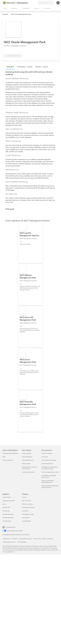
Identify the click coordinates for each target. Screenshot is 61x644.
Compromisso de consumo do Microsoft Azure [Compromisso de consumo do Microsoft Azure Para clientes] (30, 468)
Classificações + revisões (25, 67)
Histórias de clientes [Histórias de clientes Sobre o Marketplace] (8, 460)
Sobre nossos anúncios (10, 542)
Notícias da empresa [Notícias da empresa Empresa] (27, 504)
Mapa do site (7, 539)
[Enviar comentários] (29, 3)
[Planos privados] (36, 3)
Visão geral (10, 67)
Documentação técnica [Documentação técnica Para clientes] (28, 460)
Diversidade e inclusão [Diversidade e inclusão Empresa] (28, 514)
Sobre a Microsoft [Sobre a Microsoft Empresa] (27, 501)
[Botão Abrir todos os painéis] (5, 8)
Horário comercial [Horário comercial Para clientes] (27, 453)
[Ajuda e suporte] (31, 3)
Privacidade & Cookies (25, 539)
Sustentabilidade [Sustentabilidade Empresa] (26, 521)
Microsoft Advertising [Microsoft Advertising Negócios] (8, 514)
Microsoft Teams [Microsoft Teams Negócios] (7, 521)
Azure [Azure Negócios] (4, 504)
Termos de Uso (37, 539)
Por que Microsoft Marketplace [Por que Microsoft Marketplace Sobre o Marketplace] (10, 453)
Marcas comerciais (48, 539)
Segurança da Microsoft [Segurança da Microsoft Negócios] (9, 501)
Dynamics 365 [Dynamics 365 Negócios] (6, 507)
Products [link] (5, 14)
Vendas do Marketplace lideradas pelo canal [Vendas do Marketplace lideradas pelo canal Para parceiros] (48, 481)
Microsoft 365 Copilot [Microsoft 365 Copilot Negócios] (8, 518)
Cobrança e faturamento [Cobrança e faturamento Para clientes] (28, 472)
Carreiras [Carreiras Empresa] (24, 497)
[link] (30, 243)
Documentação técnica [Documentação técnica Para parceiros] (47, 464)
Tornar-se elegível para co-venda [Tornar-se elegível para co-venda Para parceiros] (50, 472)
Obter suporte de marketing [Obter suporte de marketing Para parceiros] (49, 460)
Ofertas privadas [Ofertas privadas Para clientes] (26, 464)
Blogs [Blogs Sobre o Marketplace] (4, 457)
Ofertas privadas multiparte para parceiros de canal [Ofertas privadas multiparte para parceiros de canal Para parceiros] (50, 487)
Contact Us (15, 539)
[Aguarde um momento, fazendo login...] (58, 3)
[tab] (11, 67)
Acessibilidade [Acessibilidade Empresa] (26, 518)
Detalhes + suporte (42, 67)
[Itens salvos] (34, 3)
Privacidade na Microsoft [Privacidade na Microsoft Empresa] (28, 507)
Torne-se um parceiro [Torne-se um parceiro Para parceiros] (47, 453)
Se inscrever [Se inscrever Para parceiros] (45, 457)
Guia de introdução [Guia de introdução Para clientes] (27, 457)
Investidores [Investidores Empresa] (25, 511)
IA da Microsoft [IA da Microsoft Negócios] (6, 497)
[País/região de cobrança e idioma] (46, 3)
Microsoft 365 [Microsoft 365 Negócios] (6, 511)
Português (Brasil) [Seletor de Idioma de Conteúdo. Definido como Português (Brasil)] (11, 527)
